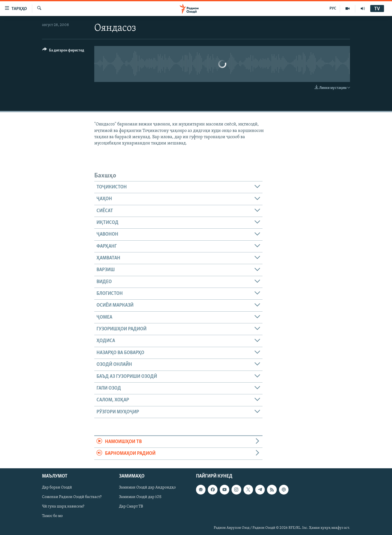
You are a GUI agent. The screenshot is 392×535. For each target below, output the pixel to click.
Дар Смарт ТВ (131, 507)
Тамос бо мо (52, 516)
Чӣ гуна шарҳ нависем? (63, 507)
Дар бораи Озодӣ (57, 488)
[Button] (63, 51)
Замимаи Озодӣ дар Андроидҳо (147, 488)
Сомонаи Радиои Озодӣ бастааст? (72, 497)
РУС (333, 8)
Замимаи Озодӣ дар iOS (140, 497)
